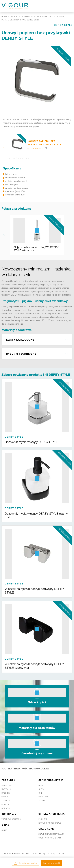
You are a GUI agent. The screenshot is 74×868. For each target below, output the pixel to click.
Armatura (7, 785)
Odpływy (6, 804)
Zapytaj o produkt (52, 863)
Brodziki (6, 793)
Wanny (5, 797)
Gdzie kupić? (37, 702)
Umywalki (6, 789)
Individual (44, 797)
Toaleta (6, 800)
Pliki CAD (43, 819)
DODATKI (14, 16)
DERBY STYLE (63, 25)
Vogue (42, 800)
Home (4, 16)
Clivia (42, 789)
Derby (42, 785)
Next (69, 235)
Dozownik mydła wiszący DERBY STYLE (31, 442)
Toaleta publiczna (11, 819)
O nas (5, 830)
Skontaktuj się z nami (37, 753)
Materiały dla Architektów (37, 728)
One (41, 793)
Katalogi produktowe (50, 823)
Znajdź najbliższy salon (52, 834)
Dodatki (6, 808)
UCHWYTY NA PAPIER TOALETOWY (37, 16)
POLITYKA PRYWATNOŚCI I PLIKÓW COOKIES (25, 769)
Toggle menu (68, 6)
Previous (5, 235)
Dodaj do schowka (28, 863)
